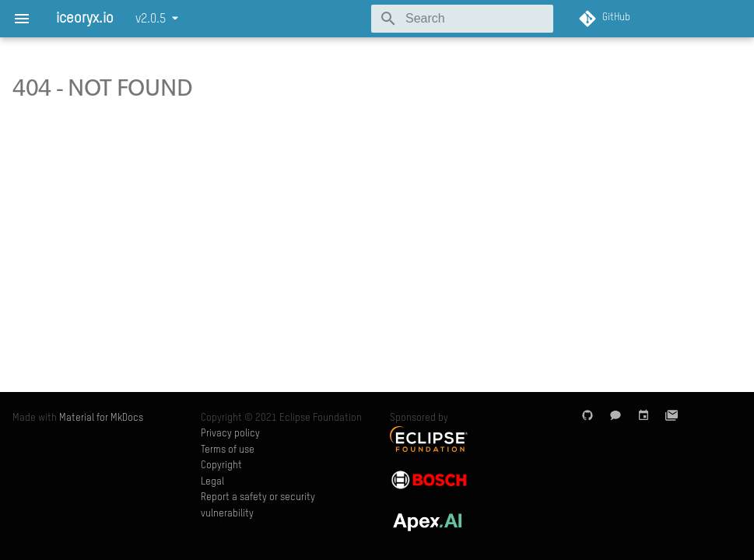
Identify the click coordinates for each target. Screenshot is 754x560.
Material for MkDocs (101, 418)
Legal (212, 482)
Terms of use (228, 450)
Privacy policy (230, 434)
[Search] (462, 19)
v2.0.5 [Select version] (151, 19)
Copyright (221, 465)
